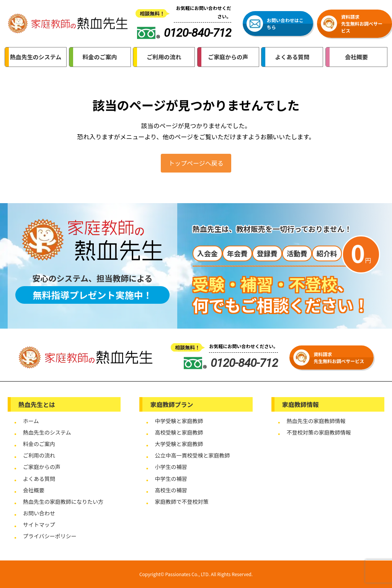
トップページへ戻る (196, 163)
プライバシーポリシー (50, 536)
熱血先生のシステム (47, 432)
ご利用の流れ (39, 455)
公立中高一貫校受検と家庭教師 (192, 455)
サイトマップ (39, 524)
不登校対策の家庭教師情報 (319, 432)
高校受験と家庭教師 (179, 432)
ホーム (31, 421)
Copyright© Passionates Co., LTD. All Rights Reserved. (196, 574)
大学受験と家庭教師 (179, 444)
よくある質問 (39, 479)
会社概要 (34, 490)
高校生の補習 (171, 490)
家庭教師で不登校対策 (181, 502)
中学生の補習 (171, 479)
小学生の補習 (171, 467)
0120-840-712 (231, 363)
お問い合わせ (39, 513)
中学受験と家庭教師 (179, 421)
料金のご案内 (39, 444)
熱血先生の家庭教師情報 (316, 421)
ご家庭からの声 (42, 467)
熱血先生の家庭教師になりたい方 (63, 502)
